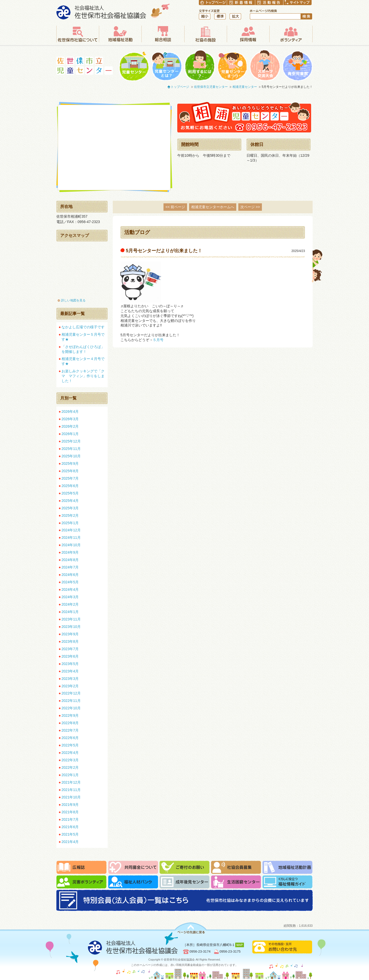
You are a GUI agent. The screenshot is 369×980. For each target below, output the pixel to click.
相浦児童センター (245, 87)
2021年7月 (70, 819)
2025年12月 (71, 441)
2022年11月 (71, 701)
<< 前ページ (175, 207)
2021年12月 (71, 782)
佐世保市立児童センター (85, 66)
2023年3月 (70, 679)
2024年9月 (70, 552)
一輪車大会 (265, 65)
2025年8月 (70, 471)
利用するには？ (200, 65)
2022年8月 (70, 723)
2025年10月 (71, 456)
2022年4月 (70, 753)
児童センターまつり (232, 65)
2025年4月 (70, 501)
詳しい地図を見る (73, 300)
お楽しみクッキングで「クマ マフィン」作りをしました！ (83, 376)
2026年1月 (70, 434)
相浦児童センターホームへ (213, 207)
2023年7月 (70, 649)
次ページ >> (250, 207)
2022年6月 (70, 738)
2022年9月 (70, 715)
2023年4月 (70, 671)
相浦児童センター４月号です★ (83, 361)
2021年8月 (70, 812)
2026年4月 (70, 412)
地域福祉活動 (120, 34)
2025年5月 (70, 493)
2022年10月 (71, 708)
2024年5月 (70, 582)
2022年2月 (70, 767)
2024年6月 (70, 575)
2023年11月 (71, 619)
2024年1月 (70, 612)
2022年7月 (70, 730)
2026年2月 (70, 426)
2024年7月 (70, 567)
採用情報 (248, 34)
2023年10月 (71, 627)
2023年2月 (70, 686)
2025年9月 (70, 463)
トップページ (180, 87)
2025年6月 (70, 486)
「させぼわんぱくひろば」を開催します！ (83, 349)
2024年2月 (70, 604)
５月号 (160, 340)
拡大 (235, 16)
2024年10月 (71, 545)
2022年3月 (70, 760)
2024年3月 (70, 597)
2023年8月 (70, 641)
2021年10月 (71, 797)
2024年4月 (70, 589)
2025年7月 (70, 478)
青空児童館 (298, 65)
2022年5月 (70, 745)
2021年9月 (70, 805)
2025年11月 (71, 449)
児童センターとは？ (167, 65)
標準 (220, 16)
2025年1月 (70, 523)
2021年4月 (70, 842)
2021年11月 (71, 790)
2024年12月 (71, 530)
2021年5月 (70, 834)
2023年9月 (70, 634)
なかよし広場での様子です (83, 327)
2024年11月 (71, 538)
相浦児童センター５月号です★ (83, 337)
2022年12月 (71, 693)
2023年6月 (70, 656)
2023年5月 (70, 664)
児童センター (134, 65)
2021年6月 (70, 827)
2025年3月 (70, 508)
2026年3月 (70, 419)
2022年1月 (70, 775)
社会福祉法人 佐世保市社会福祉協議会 (113, 11)
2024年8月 (70, 560)
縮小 (205, 16)
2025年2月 (70, 515)
